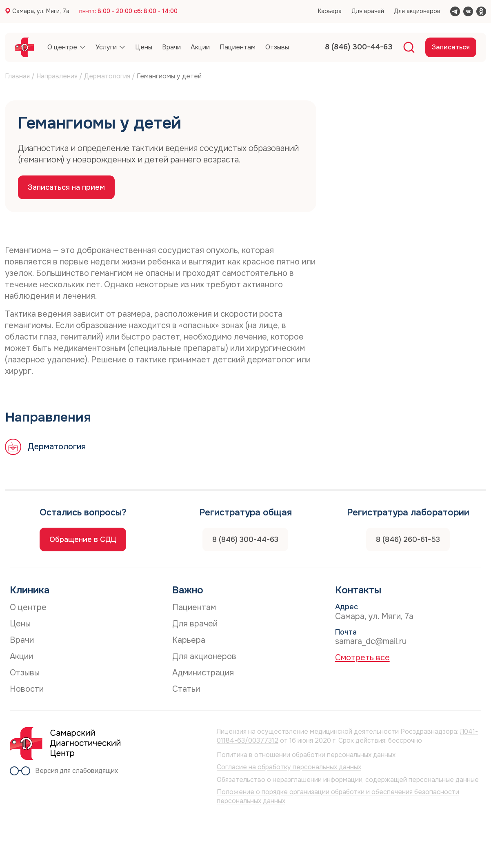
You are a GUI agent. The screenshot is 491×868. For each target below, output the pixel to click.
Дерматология (107, 76)
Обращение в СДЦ (83, 539)
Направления (57, 76)
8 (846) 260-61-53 (408, 539)
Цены (20, 624)
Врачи (22, 640)
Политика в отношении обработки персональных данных (306, 755)
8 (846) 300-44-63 (245, 539)
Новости (27, 689)
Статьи (186, 689)
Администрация (203, 673)
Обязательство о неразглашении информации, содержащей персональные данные (348, 780)
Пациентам (194, 607)
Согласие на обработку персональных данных (289, 767)
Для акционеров (417, 11)
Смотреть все (362, 658)
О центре (28, 607)
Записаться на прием (66, 187)
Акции (21, 656)
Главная (17, 76)
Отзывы (25, 673)
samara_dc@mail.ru (371, 641)
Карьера (330, 11)
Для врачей (368, 11)
